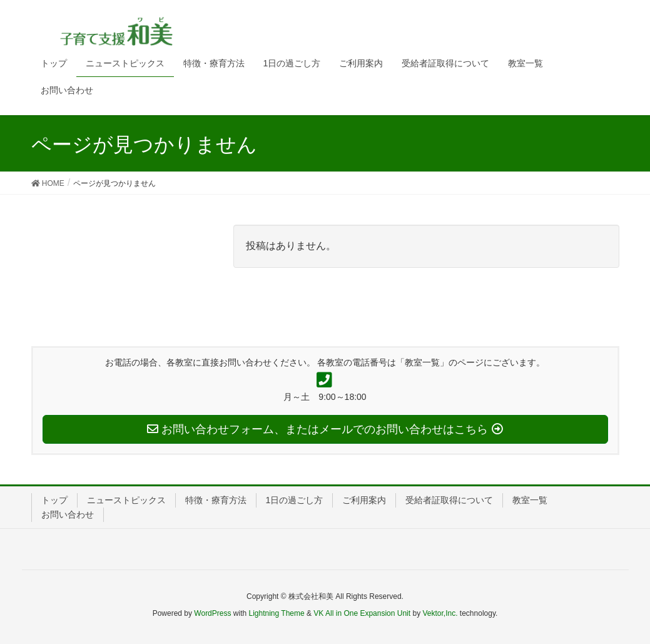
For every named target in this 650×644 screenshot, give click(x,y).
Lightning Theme (277, 613)
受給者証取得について (449, 500)
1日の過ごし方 (295, 500)
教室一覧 (530, 500)
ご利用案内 (364, 500)
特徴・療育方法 (216, 500)
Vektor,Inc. (440, 613)
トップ (54, 500)
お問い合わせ (68, 514)
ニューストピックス (126, 500)
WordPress (212, 613)
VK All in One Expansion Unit (362, 613)
